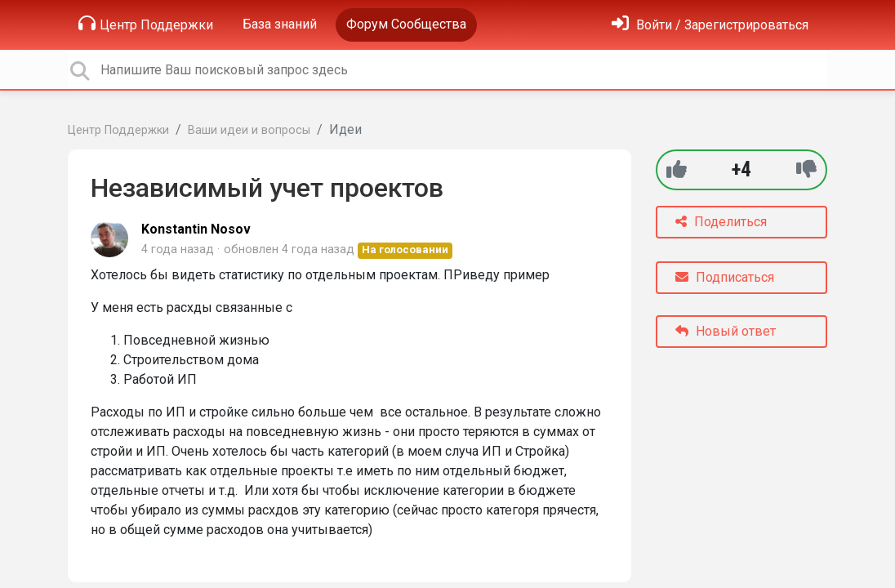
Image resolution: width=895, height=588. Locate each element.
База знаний (280, 24)
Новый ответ (726, 331)
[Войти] (710, 25)
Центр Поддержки (146, 24)
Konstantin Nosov (196, 229)
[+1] (677, 169)
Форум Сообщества (406, 24)
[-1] (806, 169)
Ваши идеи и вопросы (249, 130)
